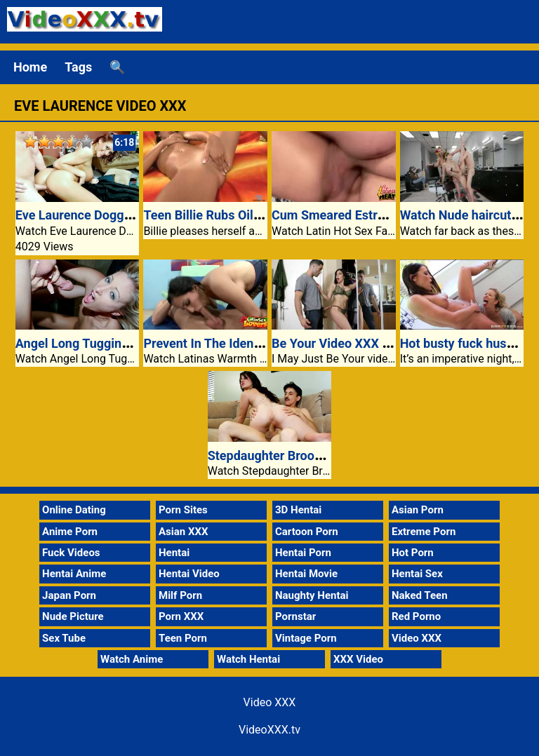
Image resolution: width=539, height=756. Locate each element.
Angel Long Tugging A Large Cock (112, 343)
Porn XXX (181, 616)
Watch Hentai (248, 659)
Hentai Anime (74, 574)
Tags (78, 67)
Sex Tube (64, 638)
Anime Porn (70, 532)
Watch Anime (132, 659)
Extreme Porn (424, 532)
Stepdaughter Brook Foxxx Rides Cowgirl (323, 455)
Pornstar (295, 616)
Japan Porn (69, 595)
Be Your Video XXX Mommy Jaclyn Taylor (389, 343)
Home (30, 67)
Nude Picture (73, 616)
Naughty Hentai (312, 595)
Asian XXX (183, 532)
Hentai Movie (306, 574)
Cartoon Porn (307, 532)
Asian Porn (418, 510)
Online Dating (74, 510)
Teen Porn (183, 638)
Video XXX (417, 638)
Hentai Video (189, 574)
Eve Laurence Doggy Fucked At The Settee (135, 215)
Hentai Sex (417, 574)
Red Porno (416, 616)
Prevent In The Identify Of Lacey (234, 343)
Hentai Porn (303, 553)
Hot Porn (413, 553)
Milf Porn (180, 595)
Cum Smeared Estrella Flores (354, 215)
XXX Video (358, 659)
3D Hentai (298, 510)
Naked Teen (420, 595)
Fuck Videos (71, 553)
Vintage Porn (306, 638)
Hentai (174, 553)
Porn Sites (183, 510)
